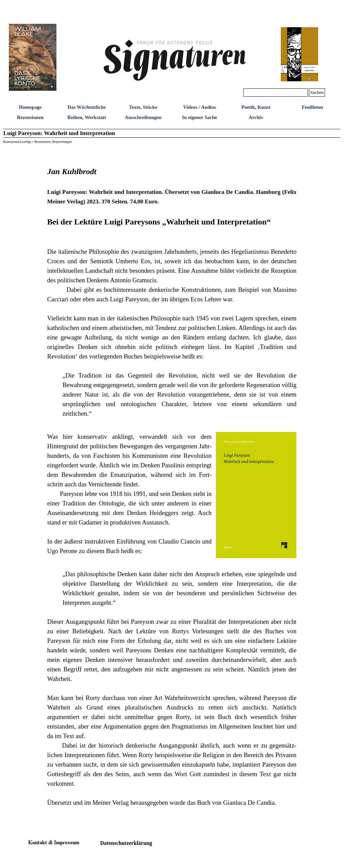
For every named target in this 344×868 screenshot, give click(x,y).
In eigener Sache (199, 117)
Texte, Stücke (143, 107)
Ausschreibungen (143, 117)
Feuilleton (313, 107)
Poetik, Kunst (256, 107)
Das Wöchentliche (87, 107)
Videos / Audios (200, 107)
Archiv (256, 117)
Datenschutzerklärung (126, 843)
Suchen (317, 92)
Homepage (30, 107)
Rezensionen (30, 117)
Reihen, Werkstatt (87, 117)
